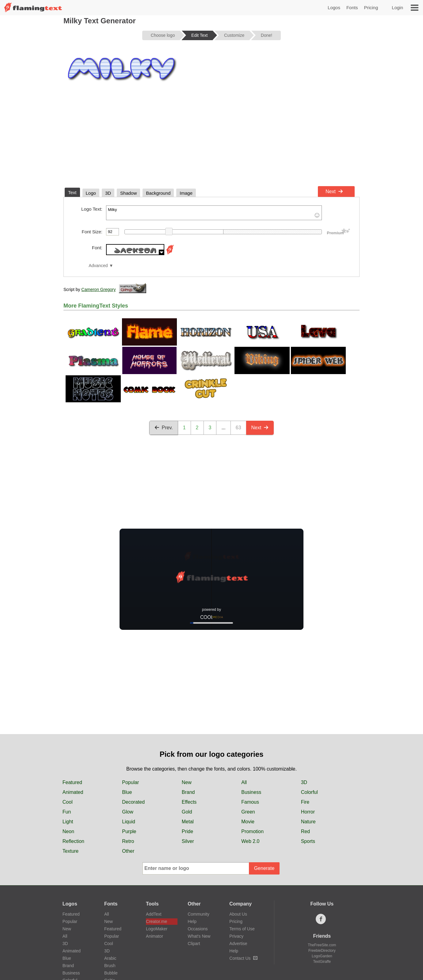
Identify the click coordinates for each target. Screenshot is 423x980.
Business (251, 792)
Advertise (238, 944)
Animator (154, 936)
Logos (334, 8)
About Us (238, 914)
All (244, 782)
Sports (308, 841)
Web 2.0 (250, 841)
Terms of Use (242, 929)
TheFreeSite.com (322, 945)
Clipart (194, 944)
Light (68, 822)
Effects (189, 802)
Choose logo (163, 35)
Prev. (164, 428)
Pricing (371, 8)
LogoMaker (157, 929)
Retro (128, 841)
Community (198, 914)
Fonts (352, 8)
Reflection (73, 841)
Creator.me (156, 921)
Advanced (98, 266)
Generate (264, 868)
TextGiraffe (322, 962)
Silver (188, 841)
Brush (110, 966)
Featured (72, 782)
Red (305, 831)
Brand (188, 792)
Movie (248, 822)
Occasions (198, 929)
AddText (154, 914)
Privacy (236, 936)
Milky (214, 213)
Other (128, 851)
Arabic (110, 958)
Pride (187, 831)
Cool (68, 802)
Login (397, 8)
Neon (68, 831)
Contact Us (243, 958)
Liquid (129, 822)
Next (334, 191)
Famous (250, 802)
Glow (128, 812)
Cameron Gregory (98, 289)
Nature (308, 822)
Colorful (309, 792)
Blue (127, 792)
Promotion (252, 831)
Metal (188, 822)
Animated (73, 792)
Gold (187, 812)
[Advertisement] (211, 137)
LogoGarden (322, 956)
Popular (130, 782)
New (187, 782)
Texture (70, 851)
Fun (67, 812)
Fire (305, 802)
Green (248, 812)
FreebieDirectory (322, 951)
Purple (129, 831)
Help (192, 921)
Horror (308, 812)
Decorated (133, 802)
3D (304, 782)
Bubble (111, 973)
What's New (199, 936)
